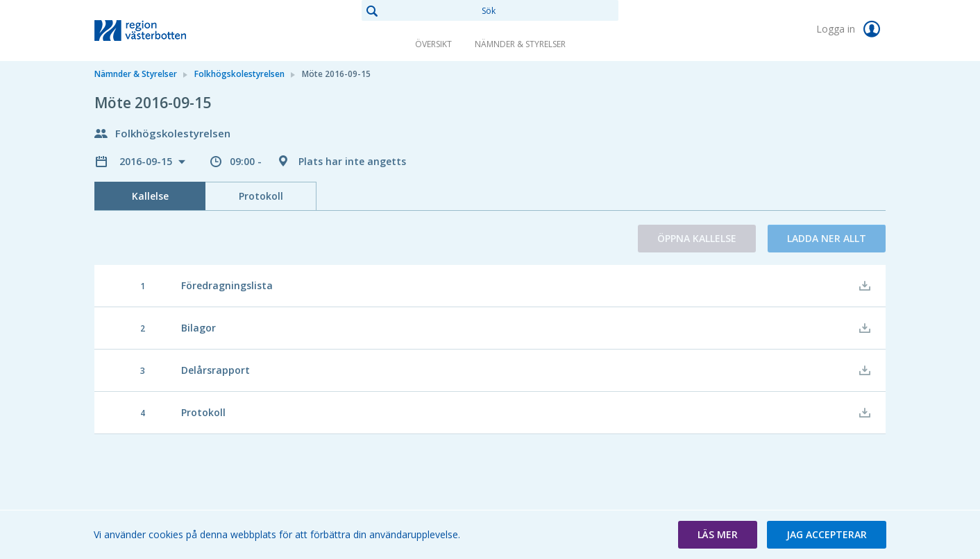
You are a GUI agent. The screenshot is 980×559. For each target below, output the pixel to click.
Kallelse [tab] (150, 196)
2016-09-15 (147, 161)
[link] (164, 31)
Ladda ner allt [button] (827, 238)
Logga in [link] (851, 29)
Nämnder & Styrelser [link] (520, 44)
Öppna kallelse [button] (697, 238)
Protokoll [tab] (261, 196)
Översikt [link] (433, 44)
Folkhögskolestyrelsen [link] (239, 74)
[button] (718, 535)
